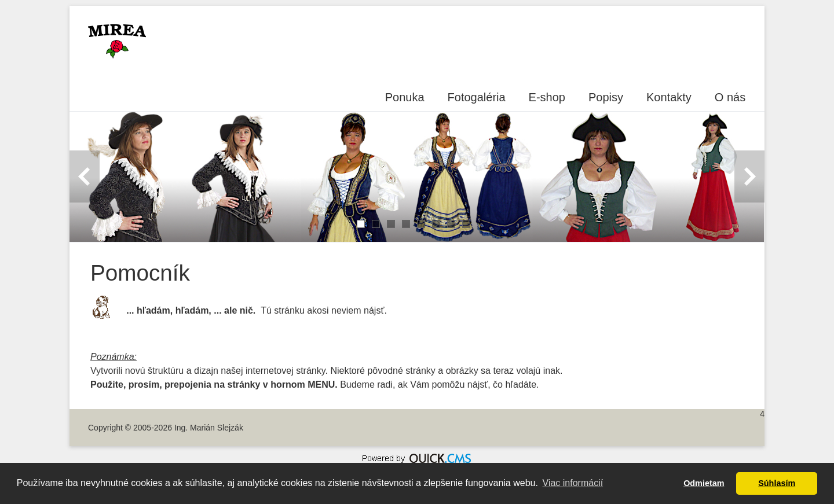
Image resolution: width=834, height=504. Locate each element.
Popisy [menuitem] (606, 97)
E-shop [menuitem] (547, 97)
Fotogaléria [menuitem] (477, 97)
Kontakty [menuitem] (669, 97)
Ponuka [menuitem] (405, 97)
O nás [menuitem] (730, 97)
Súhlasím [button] (777, 483)
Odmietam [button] (704, 483)
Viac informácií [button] (573, 483)
